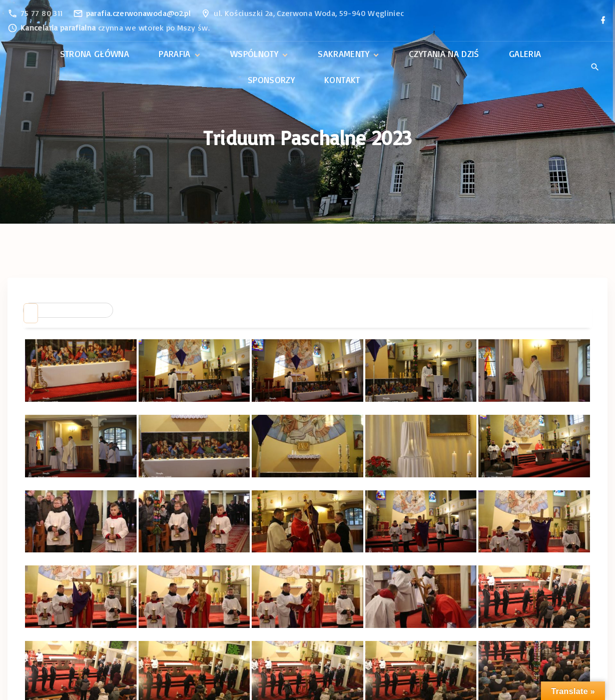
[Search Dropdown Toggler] (595, 68)
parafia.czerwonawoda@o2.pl (138, 13)
